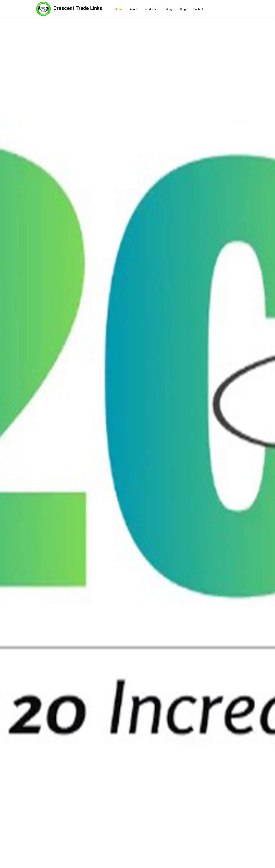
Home (119, 9)
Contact (198, 9)
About (134, 9)
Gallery (168, 9)
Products (150, 9)
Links (69, 9)
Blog (183, 9)
